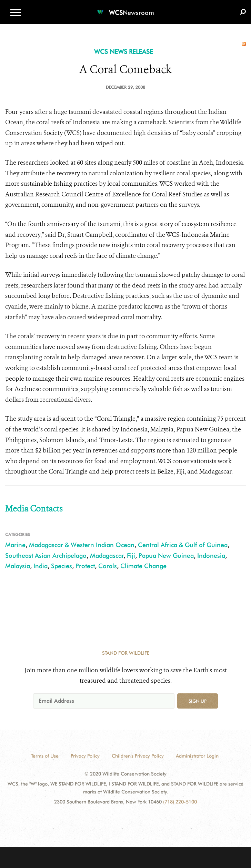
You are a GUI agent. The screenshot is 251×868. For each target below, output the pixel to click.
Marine (15, 545)
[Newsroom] (125, 8)
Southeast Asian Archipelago (46, 555)
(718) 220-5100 (180, 802)
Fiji (131, 555)
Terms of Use (45, 756)
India (41, 566)
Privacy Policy (85, 756)
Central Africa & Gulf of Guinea (183, 545)
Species (62, 566)
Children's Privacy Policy (138, 756)
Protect (85, 566)
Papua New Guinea (166, 555)
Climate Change (143, 566)
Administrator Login (197, 756)
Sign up (198, 701)
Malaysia (18, 566)
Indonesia (211, 555)
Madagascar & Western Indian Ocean (82, 545)
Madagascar (107, 555)
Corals (108, 566)
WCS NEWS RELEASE (124, 52)
